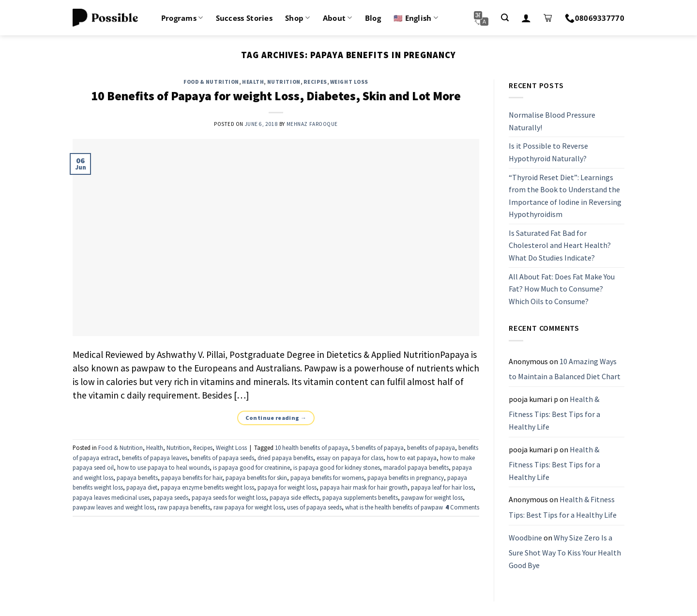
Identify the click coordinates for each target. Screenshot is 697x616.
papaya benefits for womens (327, 477)
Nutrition (284, 82)
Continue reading (276, 418)
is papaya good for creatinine (251, 467)
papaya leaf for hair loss (442, 487)
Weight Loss (349, 82)
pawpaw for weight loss (432, 497)
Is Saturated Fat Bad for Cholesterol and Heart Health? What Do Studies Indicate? (560, 245)
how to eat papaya (412, 458)
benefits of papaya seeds (222, 458)
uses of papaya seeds (314, 507)
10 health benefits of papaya (311, 447)
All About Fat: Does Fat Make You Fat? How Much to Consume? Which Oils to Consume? (562, 289)
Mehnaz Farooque (312, 124)
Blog (373, 18)
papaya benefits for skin (256, 477)
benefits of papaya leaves (155, 458)
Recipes (315, 82)
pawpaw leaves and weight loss (114, 507)
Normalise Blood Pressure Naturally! (552, 121)
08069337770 (595, 18)
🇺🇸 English (416, 18)
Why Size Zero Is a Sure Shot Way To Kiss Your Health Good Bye (565, 551)
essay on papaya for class (350, 458)
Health (253, 82)
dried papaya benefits (285, 458)
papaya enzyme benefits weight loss (207, 487)
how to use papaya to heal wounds (163, 467)
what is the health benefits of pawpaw (394, 507)
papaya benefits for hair (192, 477)
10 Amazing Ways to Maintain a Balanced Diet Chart (565, 369)
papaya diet (142, 487)
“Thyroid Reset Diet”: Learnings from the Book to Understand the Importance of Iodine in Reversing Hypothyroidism (565, 196)
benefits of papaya (431, 447)
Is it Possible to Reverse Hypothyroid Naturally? (548, 153)
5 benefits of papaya (378, 447)
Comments (462, 507)
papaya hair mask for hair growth (364, 487)
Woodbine (525, 538)
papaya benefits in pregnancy (406, 477)
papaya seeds (171, 497)
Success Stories (244, 18)
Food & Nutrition (211, 82)
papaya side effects (294, 497)
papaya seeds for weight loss (229, 497)
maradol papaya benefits (416, 467)
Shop (298, 18)
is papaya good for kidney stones (337, 467)
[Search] (505, 18)
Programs (182, 18)
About (338, 18)
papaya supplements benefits (360, 497)
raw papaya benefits (184, 507)
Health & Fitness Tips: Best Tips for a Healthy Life (554, 413)
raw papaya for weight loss (249, 507)
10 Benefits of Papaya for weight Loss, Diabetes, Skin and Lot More (276, 96)
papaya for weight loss (287, 487)
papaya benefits (137, 477)
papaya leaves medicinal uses (111, 497)
